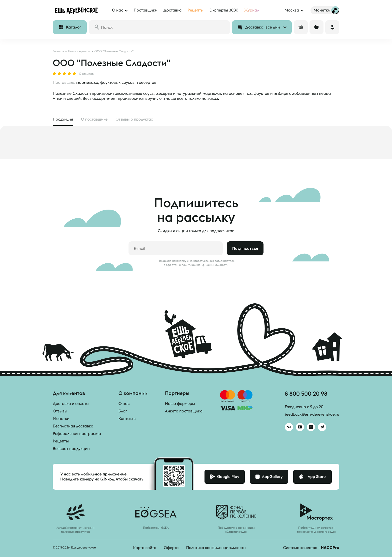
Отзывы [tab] (136, 120)
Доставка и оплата (71, 404)
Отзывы (60, 411)
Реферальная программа (77, 434)
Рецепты (61, 441)
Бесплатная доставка (73, 426)
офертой (172, 265)
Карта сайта (144, 548)
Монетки (61, 419)
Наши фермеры (180, 404)
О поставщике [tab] (95, 120)
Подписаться (245, 249)
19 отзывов (86, 74)
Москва (292, 10)
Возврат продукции (71, 449)
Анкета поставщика (184, 411)
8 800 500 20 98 (305, 394)
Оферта (170, 548)
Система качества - (311, 548)
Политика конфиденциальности (216, 548)
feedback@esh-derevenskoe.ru (311, 415)
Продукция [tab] (63, 120)
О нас (124, 404)
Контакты (127, 419)
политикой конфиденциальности (205, 265)
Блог (123, 411)
